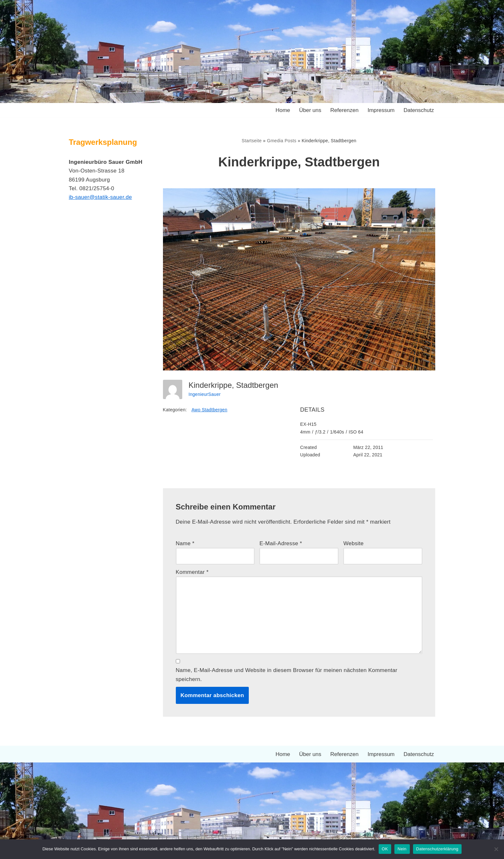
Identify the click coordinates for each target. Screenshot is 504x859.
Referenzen (345, 110)
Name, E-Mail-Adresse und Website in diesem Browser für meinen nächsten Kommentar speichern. (287, 675)
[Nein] (496, 849)
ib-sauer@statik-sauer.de (100, 197)
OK (385, 849)
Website (353, 543)
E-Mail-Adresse (281, 543)
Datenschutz (419, 110)
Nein (402, 849)
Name (185, 543)
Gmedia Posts (282, 141)
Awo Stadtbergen (210, 410)
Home (283, 110)
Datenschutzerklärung (437, 849)
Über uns (310, 110)
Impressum (381, 110)
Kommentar (192, 572)
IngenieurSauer (205, 394)
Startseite (252, 141)
